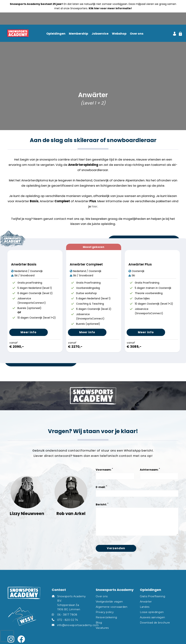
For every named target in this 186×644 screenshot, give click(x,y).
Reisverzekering (106, 617)
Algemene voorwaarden (112, 607)
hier (95, 206)
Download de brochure (155, 623)
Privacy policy (105, 612)
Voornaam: (104, 469)
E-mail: (101, 487)
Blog (99, 623)
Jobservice (100, 34)
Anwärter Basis (24, 264)
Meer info (29, 332)
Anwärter (146, 602)
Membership (78, 34)
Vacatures (102, 628)
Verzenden (116, 548)
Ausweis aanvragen (152, 617)
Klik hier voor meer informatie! (110, 8)
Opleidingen (56, 34)
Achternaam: (150, 469)
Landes (145, 607)
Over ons (137, 34)
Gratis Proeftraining (153, 596)
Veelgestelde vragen (109, 602)
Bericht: (102, 504)
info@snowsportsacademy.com (78, 625)
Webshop (119, 34)
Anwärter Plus (140, 264)
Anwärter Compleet (86, 264)
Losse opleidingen (152, 612)
